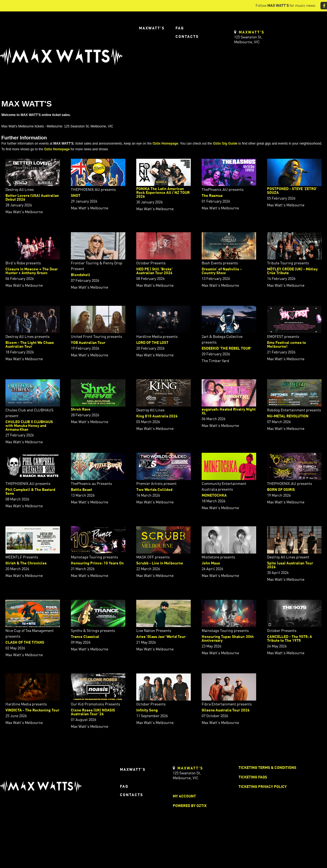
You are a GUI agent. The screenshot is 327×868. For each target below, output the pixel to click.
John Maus (211, 563)
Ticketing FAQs (253, 777)
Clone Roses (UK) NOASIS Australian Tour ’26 (93, 712)
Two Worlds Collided (154, 490)
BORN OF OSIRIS (281, 490)
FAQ (180, 28)
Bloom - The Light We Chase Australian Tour (30, 345)
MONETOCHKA (214, 496)
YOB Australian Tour (88, 343)
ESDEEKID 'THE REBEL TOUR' (227, 349)
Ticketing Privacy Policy (263, 787)
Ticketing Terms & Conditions (267, 768)
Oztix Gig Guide (225, 143)
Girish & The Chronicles (26, 563)
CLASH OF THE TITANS (25, 643)
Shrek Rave (81, 409)
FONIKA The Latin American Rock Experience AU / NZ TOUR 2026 (163, 193)
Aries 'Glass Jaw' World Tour (161, 637)
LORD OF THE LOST (152, 343)
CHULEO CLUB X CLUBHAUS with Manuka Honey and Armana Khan (29, 426)
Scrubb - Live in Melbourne (160, 563)
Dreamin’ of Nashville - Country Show (222, 271)
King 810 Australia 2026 (157, 416)
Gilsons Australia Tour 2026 (226, 710)
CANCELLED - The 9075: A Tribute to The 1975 (290, 639)
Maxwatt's (152, 28)
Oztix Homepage (165, 143)
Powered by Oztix (190, 806)
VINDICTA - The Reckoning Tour (32, 710)
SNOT (76, 196)
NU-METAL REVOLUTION (288, 416)
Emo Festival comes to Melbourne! (287, 345)
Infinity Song (147, 710)
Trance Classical (85, 637)
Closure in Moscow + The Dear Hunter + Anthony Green (32, 271)
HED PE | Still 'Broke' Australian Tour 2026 (155, 271)
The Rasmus (212, 196)
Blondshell (81, 275)
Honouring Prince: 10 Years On (97, 563)
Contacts (187, 37)
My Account (184, 796)
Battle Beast (81, 490)
